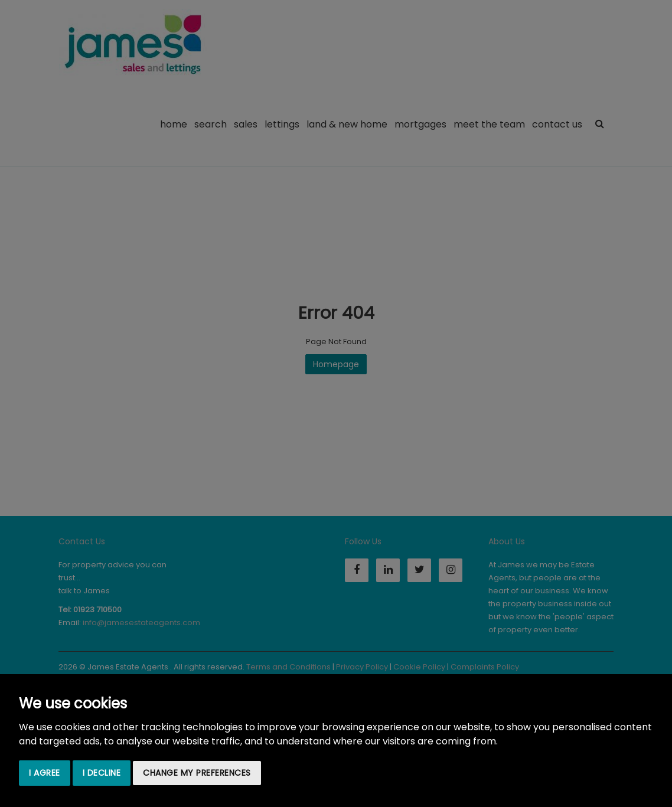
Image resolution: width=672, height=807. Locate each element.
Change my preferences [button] (197, 773)
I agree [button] (45, 773)
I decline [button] (102, 773)
